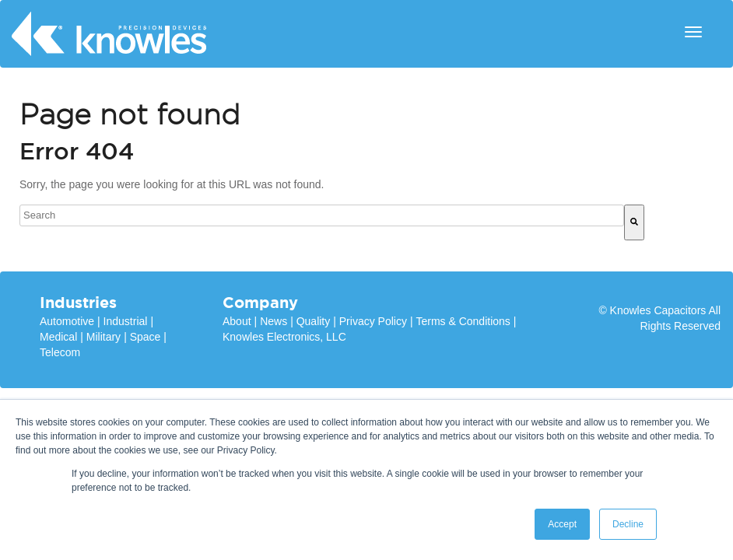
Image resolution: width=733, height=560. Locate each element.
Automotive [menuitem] (67, 321)
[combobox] (322, 215)
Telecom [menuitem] (60, 352)
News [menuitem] (274, 321)
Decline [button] (628, 524)
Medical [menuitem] (58, 337)
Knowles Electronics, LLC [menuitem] (284, 337)
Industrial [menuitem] (126, 321)
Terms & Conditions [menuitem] (463, 321)
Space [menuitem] (146, 337)
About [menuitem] (237, 321)
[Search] (634, 222)
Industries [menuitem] (78, 302)
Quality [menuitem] (314, 321)
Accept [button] (562, 524)
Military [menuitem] (103, 337)
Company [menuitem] (260, 302)
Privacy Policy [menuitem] (373, 321)
